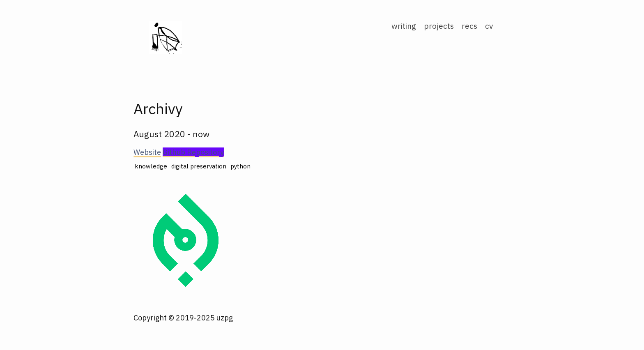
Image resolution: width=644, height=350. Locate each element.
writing (404, 26)
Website (147, 152)
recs (469, 26)
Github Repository (193, 152)
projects (439, 26)
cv (489, 26)
